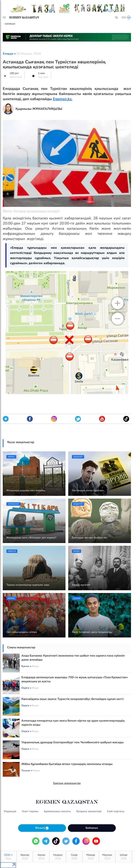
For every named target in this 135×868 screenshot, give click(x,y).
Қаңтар (25, 857)
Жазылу (42, 828)
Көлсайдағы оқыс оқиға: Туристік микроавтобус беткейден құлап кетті (72, 699)
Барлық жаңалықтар (67, 783)
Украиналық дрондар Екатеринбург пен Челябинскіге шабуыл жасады (72, 742)
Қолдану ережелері (89, 811)
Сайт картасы (116, 811)
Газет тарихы (30, 811)
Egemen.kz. (63, 99)
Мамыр (91, 857)
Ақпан (41, 857)
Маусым (107, 857)
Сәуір (74, 857)
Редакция (10, 811)
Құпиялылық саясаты (57, 811)
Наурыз (58, 857)
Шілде (124, 857)
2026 (8, 857)
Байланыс (92, 828)
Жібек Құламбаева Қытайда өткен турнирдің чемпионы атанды (67, 764)
